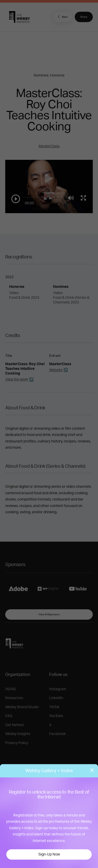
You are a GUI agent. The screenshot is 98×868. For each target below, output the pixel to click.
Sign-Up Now (49, 854)
